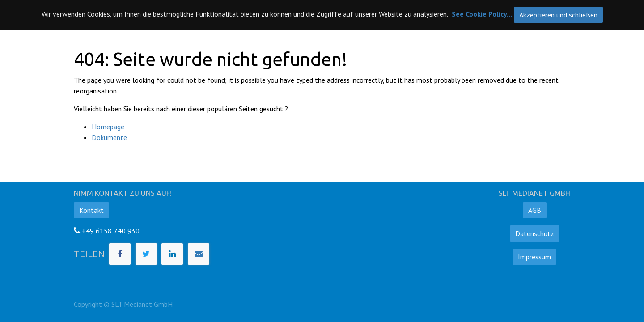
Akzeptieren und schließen (558, 15)
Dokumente (109, 137)
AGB (535, 210)
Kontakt (91, 210)
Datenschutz (535, 233)
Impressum (534, 257)
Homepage (108, 127)
